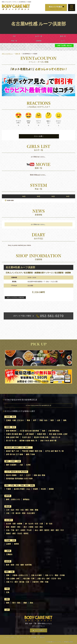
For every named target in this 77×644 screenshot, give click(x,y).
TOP (14, 36)
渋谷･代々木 (56, 437)
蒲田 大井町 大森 (13, 461)
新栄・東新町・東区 (13, 527)
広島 (8, 592)
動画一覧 (63, 36)
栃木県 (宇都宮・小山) (22, 489)
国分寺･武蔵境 (11, 475)
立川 (21, 475)
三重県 (8, 551)
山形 (58, 420)
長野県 (16, 544)
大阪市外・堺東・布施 (40, 582)
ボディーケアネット (7, 54)
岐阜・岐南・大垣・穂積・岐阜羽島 (19, 565)
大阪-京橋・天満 (28, 579)
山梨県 (8, 544)
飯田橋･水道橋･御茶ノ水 (28, 441)
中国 (7, 589)
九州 (7, 610)
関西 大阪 (9, 572)
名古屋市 (9, 520)
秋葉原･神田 (42, 434)
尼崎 (8, 575)
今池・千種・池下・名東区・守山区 (19, 530)
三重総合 (9, 554)
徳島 (8, 603)
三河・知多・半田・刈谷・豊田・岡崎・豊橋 (22, 510)
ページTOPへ (39, 630)
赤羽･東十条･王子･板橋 (14, 454)
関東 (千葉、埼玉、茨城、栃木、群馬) (20, 485)
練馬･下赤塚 (30, 454)
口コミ (63, 41)
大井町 (28, 465)
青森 (28, 420)
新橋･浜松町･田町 (12, 437)
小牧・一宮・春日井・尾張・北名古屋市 (20, 513)
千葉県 (8, 489)
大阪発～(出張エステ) (20, 575)
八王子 (28, 475)
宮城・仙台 (43, 420)
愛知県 (8, 506)
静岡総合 (26, 499)
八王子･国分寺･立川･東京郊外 (16, 472)
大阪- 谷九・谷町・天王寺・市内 (49, 579)
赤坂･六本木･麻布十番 (48, 441)
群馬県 (51, 489)
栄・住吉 (49, 524)
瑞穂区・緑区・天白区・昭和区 (17, 534)
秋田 (52, 420)
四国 (7, 599)
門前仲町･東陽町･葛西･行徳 (32, 451)
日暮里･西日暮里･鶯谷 (14, 434)
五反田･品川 (26, 437)
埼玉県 (43, 489)
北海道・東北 (10, 417)
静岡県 (8, 496)
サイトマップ (24, 637)
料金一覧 (14, 41)
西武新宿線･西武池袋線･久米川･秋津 (19, 479)
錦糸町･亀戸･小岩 (12, 451)
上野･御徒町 (30, 434)
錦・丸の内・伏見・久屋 (34, 524)
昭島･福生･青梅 (39, 475)
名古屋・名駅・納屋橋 (14, 524)
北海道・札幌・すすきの (15, 420)
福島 (65, 420)
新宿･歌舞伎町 (11, 431)
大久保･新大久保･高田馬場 (29, 431)
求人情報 (34, 637)
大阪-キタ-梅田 (36, 575)
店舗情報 (38, 41)
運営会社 (42, 637)
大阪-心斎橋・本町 (13, 579)
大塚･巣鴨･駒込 (54, 431)
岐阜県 (8, 561)
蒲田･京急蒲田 (11, 465)
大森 (21, 465)
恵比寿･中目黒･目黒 (41, 437)
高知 (31, 603)
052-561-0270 (38, 316)
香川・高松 (16, 603)
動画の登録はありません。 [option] (38, 175)
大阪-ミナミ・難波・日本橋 (55, 575)
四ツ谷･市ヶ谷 (11, 441)
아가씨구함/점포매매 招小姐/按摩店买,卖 (38, 405)
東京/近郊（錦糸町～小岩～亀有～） (18, 447)
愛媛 (25, 603)
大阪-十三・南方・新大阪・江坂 (17, 582)
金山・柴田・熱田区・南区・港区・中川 (49, 530)
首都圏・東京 (10, 427)
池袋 (44, 431)
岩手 (35, 420)
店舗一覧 (18, 54)
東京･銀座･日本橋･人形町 (58, 434)
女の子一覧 (38, 36)
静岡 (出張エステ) (13, 499)
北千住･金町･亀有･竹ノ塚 (54, 451)
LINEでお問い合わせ (64, 46)
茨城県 (35, 489)
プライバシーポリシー (10, 637)
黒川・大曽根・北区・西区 (33, 527)
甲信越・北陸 (10, 540)
